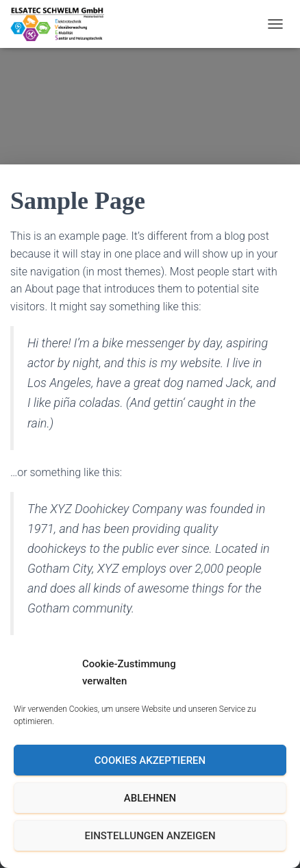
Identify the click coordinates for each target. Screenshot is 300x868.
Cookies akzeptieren (150, 760)
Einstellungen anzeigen (150, 836)
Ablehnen (150, 798)
